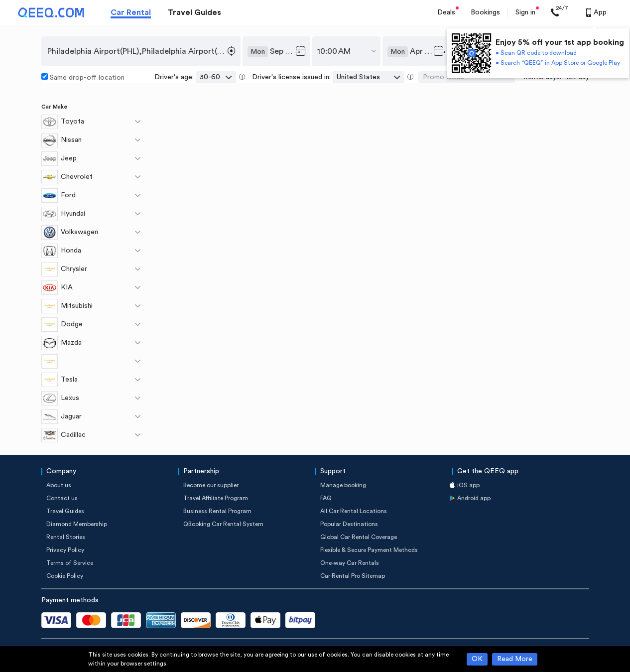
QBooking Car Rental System (223, 524)
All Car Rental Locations (354, 511)
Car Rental (131, 12)
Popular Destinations (349, 524)
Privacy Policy (65, 550)
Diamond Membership (77, 524)
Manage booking (343, 485)
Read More (515, 659)
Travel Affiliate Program (216, 498)
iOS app (468, 485)
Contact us (62, 498)
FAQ (326, 498)
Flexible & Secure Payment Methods (369, 550)
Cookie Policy (65, 576)
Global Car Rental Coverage (359, 537)
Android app (474, 498)
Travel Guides (194, 12)
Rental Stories (66, 537)
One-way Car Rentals (350, 563)
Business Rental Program (217, 511)
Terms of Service (70, 563)
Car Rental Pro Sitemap (353, 576)
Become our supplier (211, 485)
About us (59, 485)
